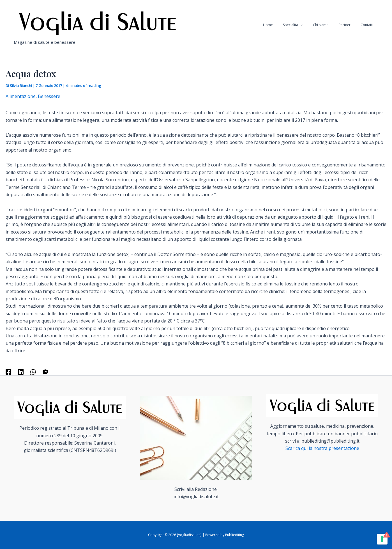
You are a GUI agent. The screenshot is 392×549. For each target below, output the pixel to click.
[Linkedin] (21, 371)
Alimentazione (21, 96)
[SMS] (45, 371)
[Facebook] (8, 371)
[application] (312, 25)
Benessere (49, 96)
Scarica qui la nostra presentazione (322, 448)
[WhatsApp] (33, 371)
